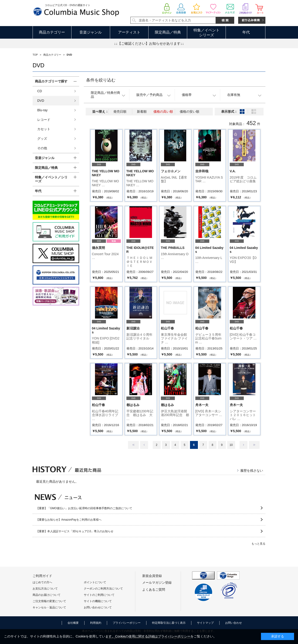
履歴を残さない (252, 471)
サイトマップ (205, 623)
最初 (133, 445)
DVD (41, 101)
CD (40, 91)
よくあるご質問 (154, 590)
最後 (254, 445)
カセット (44, 129)
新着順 (142, 112)
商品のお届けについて (47, 595)
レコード (44, 120)
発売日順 (120, 112)
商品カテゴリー (52, 32)
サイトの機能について (98, 601)
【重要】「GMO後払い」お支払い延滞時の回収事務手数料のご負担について (84, 508)
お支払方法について (45, 589)
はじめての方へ (42, 582)
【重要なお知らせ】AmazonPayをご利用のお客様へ (69, 520)
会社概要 (73, 623)
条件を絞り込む (101, 80)
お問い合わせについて (98, 607)
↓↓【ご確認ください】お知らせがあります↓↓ (149, 43)
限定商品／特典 (168, 32)
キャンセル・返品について (49, 607)
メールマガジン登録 (157, 583)
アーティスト (129, 32)
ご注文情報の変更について (49, 601)
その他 (42, 148)
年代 (246, 32)
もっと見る (258, 544)
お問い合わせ (234, 623)
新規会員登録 (152, 576)
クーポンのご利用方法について (103, 589)
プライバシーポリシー (127, 623)
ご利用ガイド (42, 576)
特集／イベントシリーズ (207, 33)
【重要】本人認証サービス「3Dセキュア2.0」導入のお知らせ (75, 531)
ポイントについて (95, 582)
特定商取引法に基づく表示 (169, 623)
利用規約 (96, 623)
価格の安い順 (190, 112)
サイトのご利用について (99, 595)
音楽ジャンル (91, 32)
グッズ (42, 139)
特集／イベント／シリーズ (51, 179)
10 (231, 445)
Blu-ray (42, 110)
